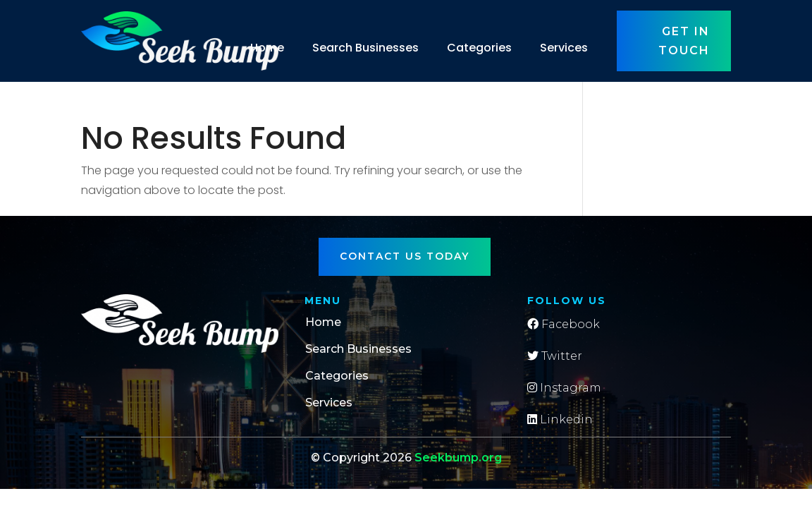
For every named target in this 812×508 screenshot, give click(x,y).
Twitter (555, 356)
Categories (479, 48)
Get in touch (684, 41)
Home (267, 48)
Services (564, 48)
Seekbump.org (458, 458)
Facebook (564, 324)
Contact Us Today (405, 256)
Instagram (564, 388)
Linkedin (560, 419)
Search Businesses (365, 48)
